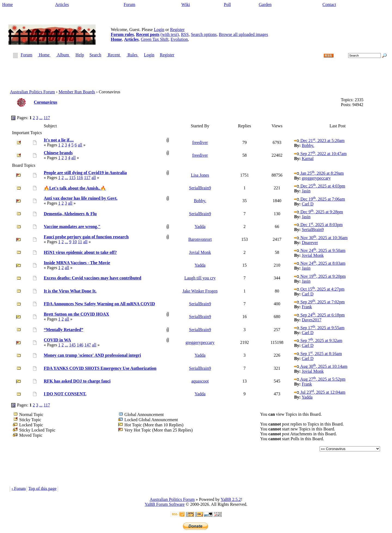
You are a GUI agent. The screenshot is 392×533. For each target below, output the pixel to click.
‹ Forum (19, 488)
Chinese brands (58, 153)
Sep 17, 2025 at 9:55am (319, 328)
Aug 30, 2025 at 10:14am (321, 366)
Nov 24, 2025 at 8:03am (320, 263)
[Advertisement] (196, 71)
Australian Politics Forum (32, 92)
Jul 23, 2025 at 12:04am (320, 392)
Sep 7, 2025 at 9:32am (318, 341)
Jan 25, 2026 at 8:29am (319, 173)
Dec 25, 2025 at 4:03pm (320, 186)
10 (75, 242)
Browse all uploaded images (244, 34)
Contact (329, 4)
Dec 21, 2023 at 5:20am (319, 141)
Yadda (200, 227)
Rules (132, 55)
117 (47, 118)
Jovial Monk (200, 252)
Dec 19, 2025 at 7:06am (319, 199)
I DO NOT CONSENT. (65, 394)
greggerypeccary (316, 178)
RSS (185, 34)
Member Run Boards (77, 92)
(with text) (170, 34)
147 (88, 345)
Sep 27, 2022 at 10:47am (320, 154)
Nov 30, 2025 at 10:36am (321, 238)
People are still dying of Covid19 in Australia (85, 173)
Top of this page (42, 488)
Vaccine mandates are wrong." (72, 227)
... (41, 118)
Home (7, 4)
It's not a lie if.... (59, 140)
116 (80, 178)
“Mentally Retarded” (64, 330)
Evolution (179, 39)
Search (95, 55)
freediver (200, 142)
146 (80, 345)
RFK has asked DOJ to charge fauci (77, 381)
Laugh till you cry (200, 278)
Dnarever (310, 243)
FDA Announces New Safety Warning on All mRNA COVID (99, 304)
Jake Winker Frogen (200, 291)
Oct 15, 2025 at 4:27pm (319, 289)
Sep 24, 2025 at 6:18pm (319, 315)
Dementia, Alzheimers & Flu (70, 214)
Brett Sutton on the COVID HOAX (76, 314)
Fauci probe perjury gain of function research (86, 237)
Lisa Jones (200, 175)
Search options (204, 34)
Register (177, 30)
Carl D (307, 204)
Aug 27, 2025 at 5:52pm (320, 379)
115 (72, 178)
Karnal (308, 158)
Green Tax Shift (155, 39)
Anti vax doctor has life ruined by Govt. (81, 198)
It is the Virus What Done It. (70, 291)
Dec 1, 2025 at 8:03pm (318, 225)
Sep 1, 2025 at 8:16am (318, 354)
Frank (307, 307)
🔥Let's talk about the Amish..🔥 (75, 188)
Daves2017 (311, 320)
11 (80, 242)
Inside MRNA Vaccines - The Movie (77, 263)
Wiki (186, 4)
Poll (227, 4)
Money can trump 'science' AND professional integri (92, 355)
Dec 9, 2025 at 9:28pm (318, 212)
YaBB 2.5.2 (231, 499)
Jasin (306, 191)
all (80, 145)
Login (159, 30)
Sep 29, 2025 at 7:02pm (319, 302)
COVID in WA (57, 340)
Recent (114, 55)
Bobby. (308, 145)
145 (72, 345)
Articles (62, 4)
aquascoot (200, 381)
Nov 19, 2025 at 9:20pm (320, 276)
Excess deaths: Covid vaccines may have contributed (93, 278)
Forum (129, 4)
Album (63, 55)
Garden (265, 4)
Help (80, 55)
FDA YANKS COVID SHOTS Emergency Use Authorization (100, 368)
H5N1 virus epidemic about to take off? (80, 252)
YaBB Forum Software (165, 504)
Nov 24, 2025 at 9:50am (320, 250)
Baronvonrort (200, 239)
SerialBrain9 (200, 188)
